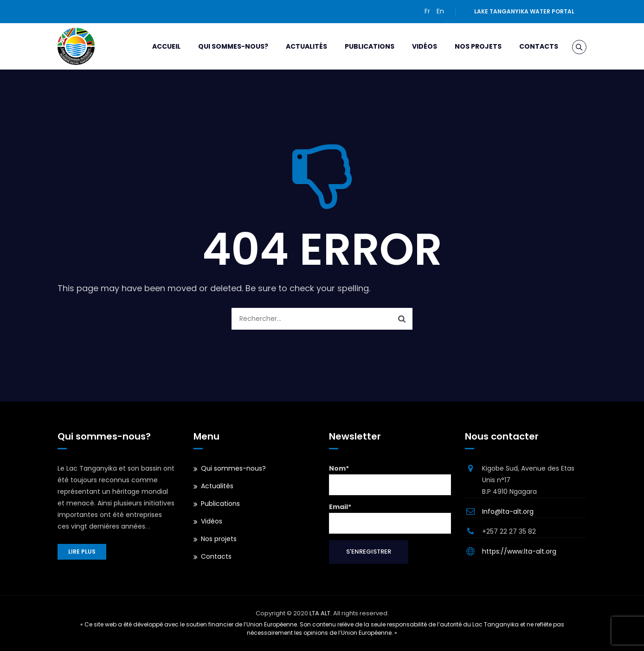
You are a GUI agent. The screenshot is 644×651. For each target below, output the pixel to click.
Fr (427, 11)
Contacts (528, 46)
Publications (359, 46)
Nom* (390, 479)
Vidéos (414, 46)
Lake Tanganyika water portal (524, 11)
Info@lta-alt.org (508, 511)
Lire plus (82, 552)
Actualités (296, 46)
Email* (390, 518)
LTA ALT (320, 613)
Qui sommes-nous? (222, 46)
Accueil (156, 46)
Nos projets (467, 46)
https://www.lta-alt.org (519, 551)
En (440, 11)
